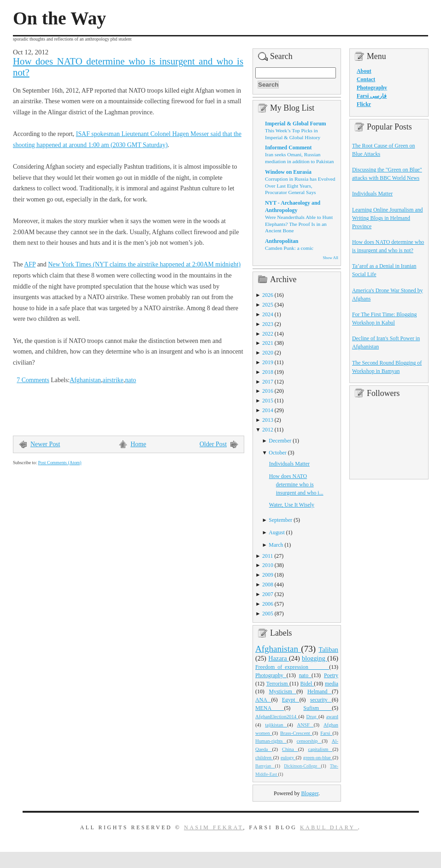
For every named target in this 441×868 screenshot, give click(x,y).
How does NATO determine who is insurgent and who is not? (128, 67)
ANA (263, 700)
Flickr (364, 104)
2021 (268, 343)
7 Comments (33, 380)
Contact (366, 79)
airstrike (113, 380)
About (364, 71)
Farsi (326, 733)
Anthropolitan (282, 241)
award (332, 716)
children (264, 757)
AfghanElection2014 (277, 716)
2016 (268, 391)
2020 (268, 353)
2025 (268, 305)
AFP (30, 264)
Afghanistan (85, 380)
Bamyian (265, 766)
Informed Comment (288, 148)
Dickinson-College (302, 766)
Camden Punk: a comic (289, 248)
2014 (268, 410)
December (280, 441)
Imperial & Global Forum (295, 124)
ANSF (306, 725)
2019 (268, 362)
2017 (268, 382)
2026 (268, 295)
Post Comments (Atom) (59, 463)
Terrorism (278, 684)
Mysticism (282, 691)
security (321, 700)
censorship (309, 741)
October (277, 453)
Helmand (320, 691)
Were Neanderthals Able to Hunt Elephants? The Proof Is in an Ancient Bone (299, 224)
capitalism (320, 749)
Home (138, 444)
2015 (268, 401)
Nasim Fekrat (213, 827)
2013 (268, 420)
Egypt (291, 700)
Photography (271, 675)
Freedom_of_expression (292, 667)
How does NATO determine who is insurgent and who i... (296, 484)
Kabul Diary (329, 827)
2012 (268, 430)
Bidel (307, 684)
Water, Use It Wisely (292, 505)
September (280, 520)
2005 (268, 614)
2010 (268, 565)
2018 (268, 372)
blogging (315, 658)
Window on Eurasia (288, 172)
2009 (268, 575)
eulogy (288, 757)
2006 (268, 604)
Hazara (279, 658)
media (332, 684)
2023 (268, 324)
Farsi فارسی (372, 96)
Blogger (310, 793)
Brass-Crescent (296, 733)
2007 (268, 594)
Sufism (318, 708)
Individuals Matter (289, 464)
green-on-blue (318, 757)
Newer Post (45, 444)
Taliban (328, 650)
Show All (331, 258)
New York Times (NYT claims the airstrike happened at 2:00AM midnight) (144, 264)
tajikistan (276, 725)
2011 (268, 556)
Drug (312, 716)
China (290, 749)
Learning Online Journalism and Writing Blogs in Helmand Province (388, 218)
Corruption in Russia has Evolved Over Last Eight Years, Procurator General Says (300, 186)
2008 (268, 585)
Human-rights (271, 741)
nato (130, 380)
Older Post (213, 444)
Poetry (331, 675)
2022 (268, 334)
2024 (268, 314)
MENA (270, 708)
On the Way (59, 18)
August (276, 532)
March (276, 545)
